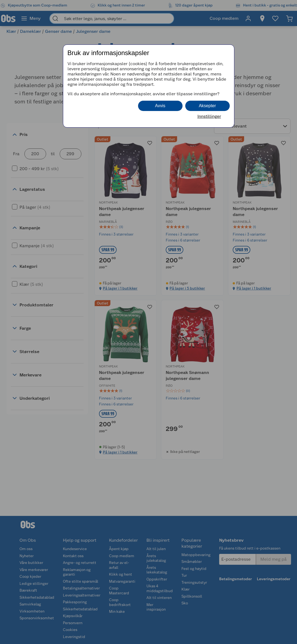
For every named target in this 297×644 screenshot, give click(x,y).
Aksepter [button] (207, 106)
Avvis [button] (160, 106)
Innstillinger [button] (209, 116)
